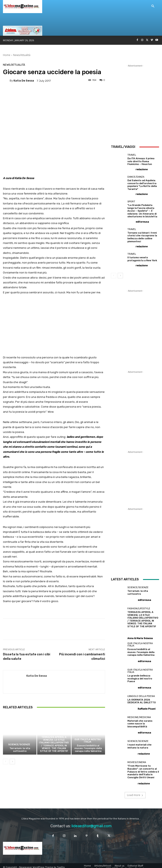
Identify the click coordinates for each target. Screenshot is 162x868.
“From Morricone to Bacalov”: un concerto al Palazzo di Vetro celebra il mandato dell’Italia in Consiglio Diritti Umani (143, 769)
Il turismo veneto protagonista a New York (142, 258)
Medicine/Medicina (139, 715)
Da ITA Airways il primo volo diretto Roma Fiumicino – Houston (141, 161)
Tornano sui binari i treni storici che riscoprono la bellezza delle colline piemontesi (142, 236)
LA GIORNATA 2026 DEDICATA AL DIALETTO (141, 699)
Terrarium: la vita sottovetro (20, 750)
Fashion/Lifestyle (53, 733)
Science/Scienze (19, 745)
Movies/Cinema (137, 759)
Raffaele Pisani (147, 706)
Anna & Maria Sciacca (140, 636)
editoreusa (142, 221)
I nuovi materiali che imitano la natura (139, 743)
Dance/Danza (136, 177)
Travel (132, 155)
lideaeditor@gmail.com (92, 823)
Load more (135, 792)
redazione (142, 169)
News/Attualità (22, 55)
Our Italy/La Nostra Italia (88, 741)
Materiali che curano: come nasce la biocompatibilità (140, 721)
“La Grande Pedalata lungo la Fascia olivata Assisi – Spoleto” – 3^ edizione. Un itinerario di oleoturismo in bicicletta (142, 210)
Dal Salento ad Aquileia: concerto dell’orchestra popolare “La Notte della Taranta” (142, 184)
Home (7, 55)
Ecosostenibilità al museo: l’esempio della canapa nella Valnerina (88, 748)
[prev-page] (6, 762)
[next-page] (12, 762)
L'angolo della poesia (141, 694)
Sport (131, 201)
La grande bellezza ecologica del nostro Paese (140, 676)
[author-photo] (131, 169)
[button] (153, 6)
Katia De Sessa (24, 81)
